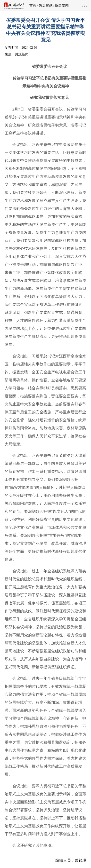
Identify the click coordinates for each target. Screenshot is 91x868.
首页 (33, 5)
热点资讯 (46, 5)
